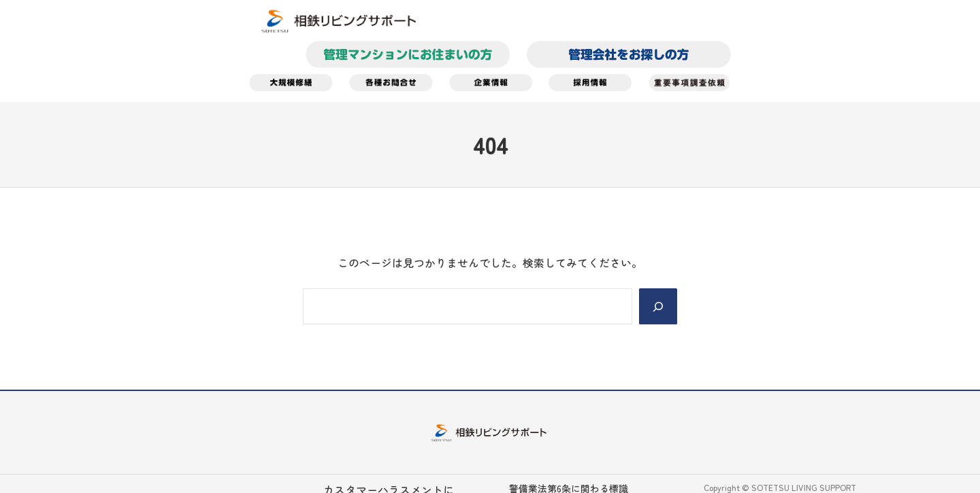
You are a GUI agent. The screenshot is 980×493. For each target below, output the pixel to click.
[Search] (658, 306)
